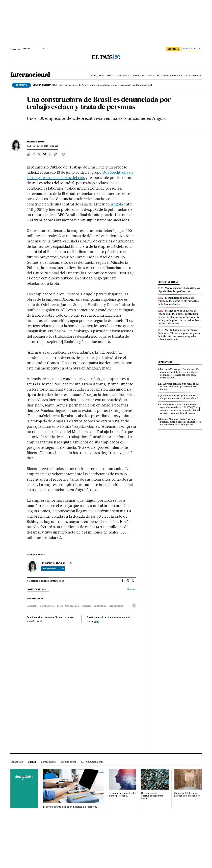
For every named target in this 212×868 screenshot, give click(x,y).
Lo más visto (165, 362)
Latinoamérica (122, 76)
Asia (144, 76)
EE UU (102, 76)
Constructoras (47, 606)
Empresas (86, 606)
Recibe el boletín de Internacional (48, 581)
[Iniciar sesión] (192, 49)
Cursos (32, 762)
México (110, 76)
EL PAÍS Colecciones (92, 762)
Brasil (60, 606)
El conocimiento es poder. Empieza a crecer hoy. (70, 807)
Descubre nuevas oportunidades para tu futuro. (152, 796)
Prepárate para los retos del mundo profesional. (122, 794)
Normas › (132, 589)
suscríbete (173, 49)
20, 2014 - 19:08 (47, 146)
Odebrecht (32, 606)
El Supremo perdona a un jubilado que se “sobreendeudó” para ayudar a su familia (180, 387)
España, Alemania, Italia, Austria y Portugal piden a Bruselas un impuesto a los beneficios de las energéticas (181, 422)
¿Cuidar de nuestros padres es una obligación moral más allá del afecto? (179, 397)
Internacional (30, 75)
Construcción (72, 606)
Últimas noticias (193, 76)
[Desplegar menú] (13, 57)
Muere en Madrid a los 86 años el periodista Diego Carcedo (179, 290)
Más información (36, 621)
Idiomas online (68, 762)
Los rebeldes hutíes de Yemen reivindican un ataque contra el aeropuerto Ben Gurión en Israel (92, 85)
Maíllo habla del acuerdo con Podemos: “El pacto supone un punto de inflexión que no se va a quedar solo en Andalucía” (179, 335)
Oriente (136, 76)
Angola (116, 204)
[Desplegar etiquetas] (134, 605)
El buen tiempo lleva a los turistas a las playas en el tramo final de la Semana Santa (179, 301)
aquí (96, 621)
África (151, 76)
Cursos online (48, 762)
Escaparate (17, 762)
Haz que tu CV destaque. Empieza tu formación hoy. (187, 794)
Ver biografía (53, 568)
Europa (93, 76)
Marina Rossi (36, 142)
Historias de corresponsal (170, 76)
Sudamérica (100, 606)
